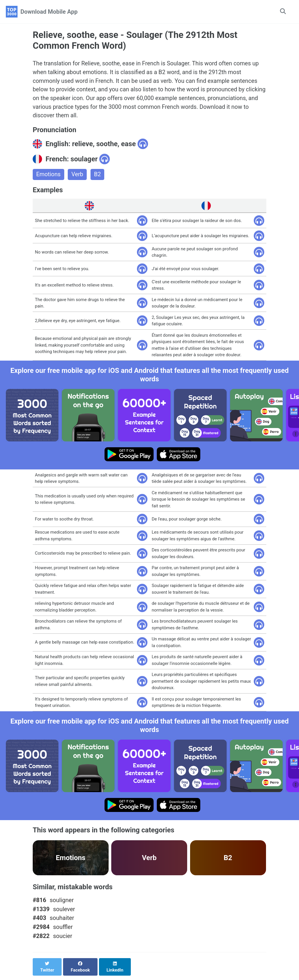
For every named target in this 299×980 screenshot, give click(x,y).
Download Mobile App (49, 12)
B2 (98, 176)
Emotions (49, 176)
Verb (78, 176)
